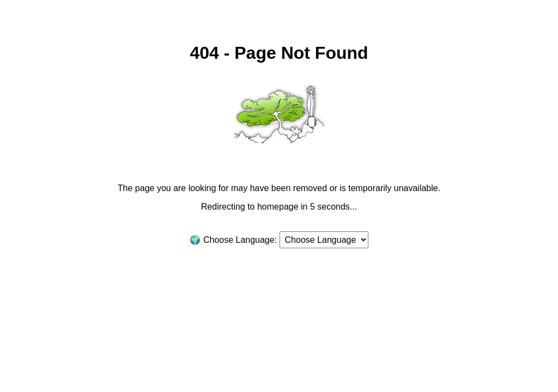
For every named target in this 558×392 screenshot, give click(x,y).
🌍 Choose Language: (233, 240)
